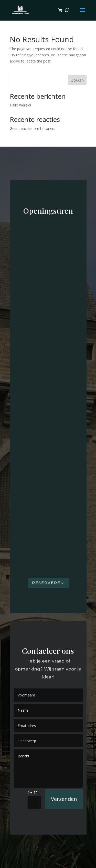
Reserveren (48, 583)
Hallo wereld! (20, 105)
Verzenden (64, 799)
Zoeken (77, 80)
